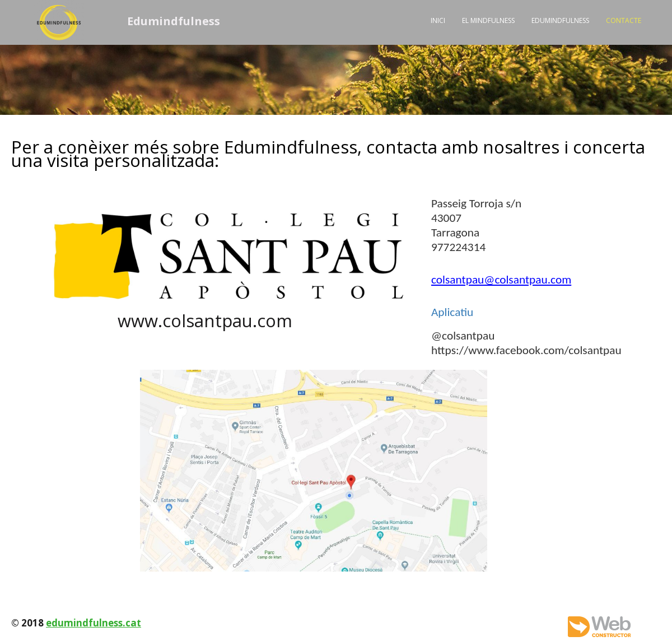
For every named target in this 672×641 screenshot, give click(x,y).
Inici (438, 20)
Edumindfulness (560, 20)
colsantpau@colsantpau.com (501, 280)
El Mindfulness (488, 20)
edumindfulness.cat (94, 623)
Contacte (624, 20)
